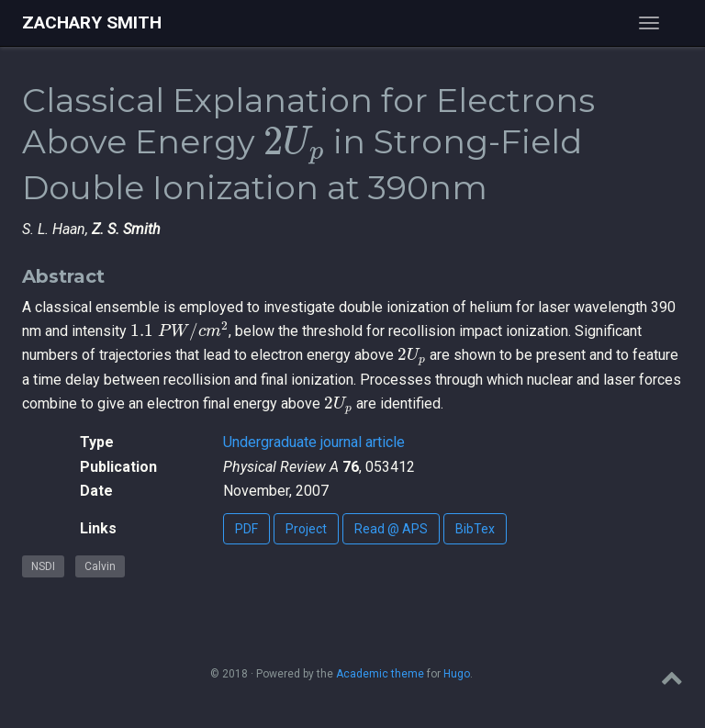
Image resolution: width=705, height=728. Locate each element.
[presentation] (294, 146)
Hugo (457, 674)
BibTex (475, 529)
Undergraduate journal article (314, 442)
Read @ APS (391, 529)
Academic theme (380, 674)
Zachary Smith (92, 22)
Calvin (100, 566)
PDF (246, 529)
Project (306, 529)
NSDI (43, 566)
